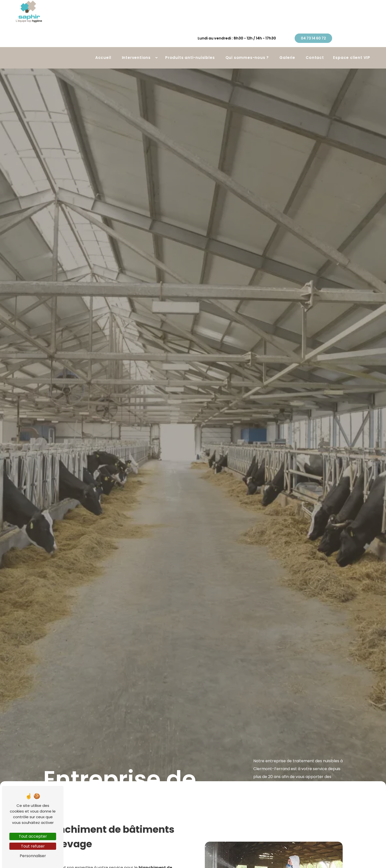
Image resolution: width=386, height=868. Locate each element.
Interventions (136, 44)
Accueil (103, 44)
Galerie (287, 44)
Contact (315, 44)
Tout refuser (33, 846)
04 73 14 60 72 (350, 20)
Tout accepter (33, 836)
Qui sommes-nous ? (247, 44)
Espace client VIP (352, 44)
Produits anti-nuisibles (190, 44)
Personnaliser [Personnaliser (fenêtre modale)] (33, 856)
